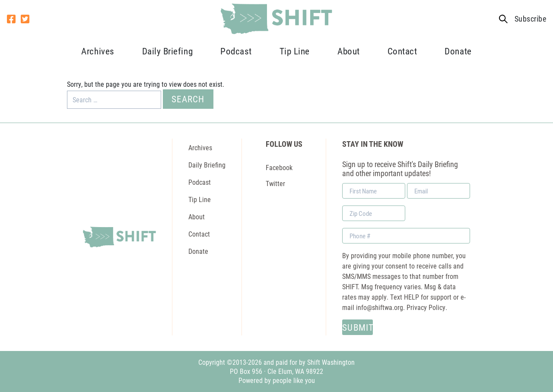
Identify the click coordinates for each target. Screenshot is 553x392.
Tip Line (295, 51)
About (349, 51)
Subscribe (530, 19)
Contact (402, 51)
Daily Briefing (167, 51)
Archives (98, 51)
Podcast (236, 51)
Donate (458, 51)
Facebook (279, 167)
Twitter (275, 183)
